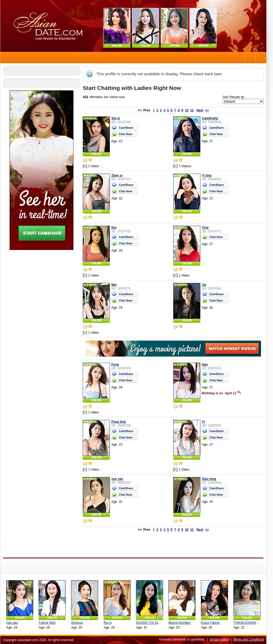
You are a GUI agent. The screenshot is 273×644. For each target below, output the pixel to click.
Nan (206, 365)
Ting (206, 228)
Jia (205, 285)
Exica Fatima (211, 623)
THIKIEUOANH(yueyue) (252, 623)
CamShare (127, 128)
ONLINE (118, 46)
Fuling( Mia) (48, 623)
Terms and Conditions (250, 639)
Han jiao (13, 623)
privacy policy (221, 639)
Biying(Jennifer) (181, 623)
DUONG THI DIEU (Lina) (155, 623)
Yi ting (208, 175)
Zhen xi (118, 175)
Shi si (117, 118)
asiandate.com (29, 640)
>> (208, 110)
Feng (116, 365)
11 (193, 110)
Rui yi (109, 623)
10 (188, 110)
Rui (115, 228)
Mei (115, 285)
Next (201, 110)
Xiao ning (210, 479)
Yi (204, 422)
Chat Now (127, 134)
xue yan (119, 479)
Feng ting (120, 422)
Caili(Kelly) (211, 118)
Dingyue (78, 623)
